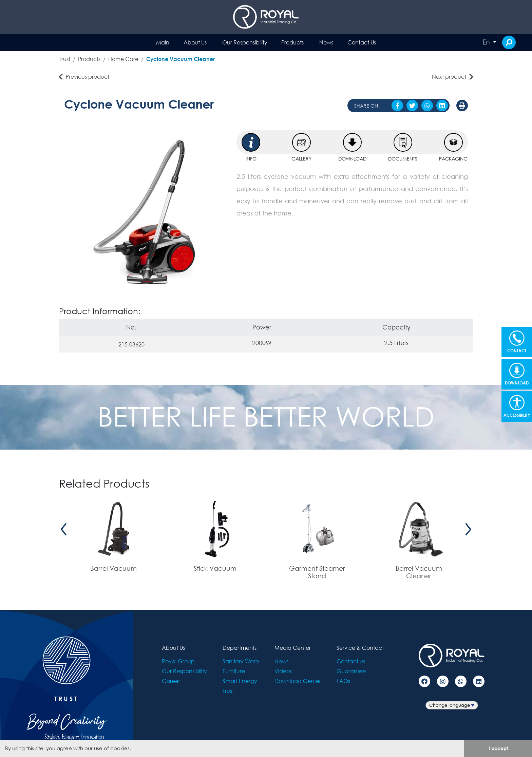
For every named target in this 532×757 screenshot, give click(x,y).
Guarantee (351, 671)
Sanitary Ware (241, 661)
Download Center (298, 681)
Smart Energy (240, 681)
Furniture (234, 671)
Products (292, 42)
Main (163, 42)
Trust (65, 59)
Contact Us (362, 42)
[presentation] (64, 530)
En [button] (487, 42)
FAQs (343, 681)
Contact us (351, 661)
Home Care (123, 59)
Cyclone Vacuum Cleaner (180, 59)
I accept (498, 748)
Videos (283, 671)
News (326, 42)
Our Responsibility (245, 42)
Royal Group (178, 661)
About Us (195, 42)
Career (171, 681)
